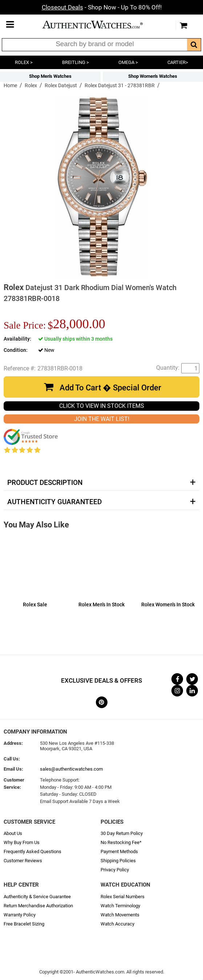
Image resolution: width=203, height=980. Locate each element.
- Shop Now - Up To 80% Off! (102, 7)
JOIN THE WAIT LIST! (102, 419)
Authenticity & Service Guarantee (37, 897)
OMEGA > (128, 62)
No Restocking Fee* (121, 842)
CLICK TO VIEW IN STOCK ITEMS (102, 406)
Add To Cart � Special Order (110, 388)
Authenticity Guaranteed (54, 502)
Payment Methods (119, 852)
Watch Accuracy (117, 924)
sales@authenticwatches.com (71, 769)
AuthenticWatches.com (100, 25)
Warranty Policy (20, 915)
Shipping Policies (118, 861)
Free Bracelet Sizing (24, 924)
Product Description (45, 483)
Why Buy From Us (22, 842)
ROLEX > (24, 62)
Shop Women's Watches (153, 76)
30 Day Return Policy (122, 833)
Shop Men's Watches (50, 76)
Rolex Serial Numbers (123, 897)
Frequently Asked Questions (33, 852)
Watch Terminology (120, 906)
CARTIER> (178, 62)
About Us (13, 833)
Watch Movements (120, 915)
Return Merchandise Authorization (38, 906)
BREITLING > (76, 62)
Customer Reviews (23, 861)
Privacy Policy (115, 870)
